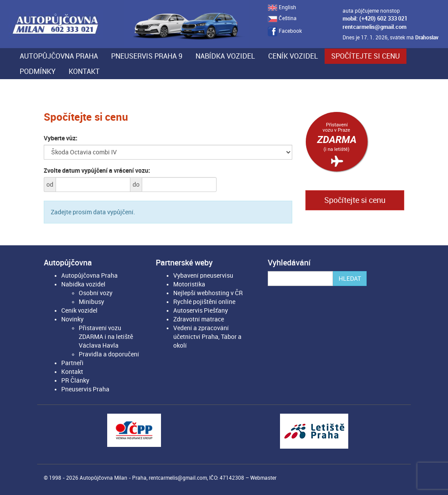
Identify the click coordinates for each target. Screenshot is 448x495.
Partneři (72, 363)
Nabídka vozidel (225, 56)
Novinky (72, 319)
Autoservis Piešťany (201, 310)
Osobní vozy (96, 293)
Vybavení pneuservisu (203, 275)
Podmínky (38, 71)
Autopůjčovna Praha (59, 56)
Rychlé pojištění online (204, 302)
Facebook (285, 31)
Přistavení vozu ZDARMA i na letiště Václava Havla (106, 337)
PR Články (75, 380)
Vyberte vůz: (61, 138)
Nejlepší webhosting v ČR (208, 293)
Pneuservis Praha (85, 389)
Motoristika (189, 284)
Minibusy (91, 302)
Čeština (282, 18)
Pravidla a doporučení (109, 354)
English (282, 7)
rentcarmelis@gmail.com (374, 27)
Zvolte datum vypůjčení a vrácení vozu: (97, 171)
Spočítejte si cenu (366, 56)
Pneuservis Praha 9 (147, 56)
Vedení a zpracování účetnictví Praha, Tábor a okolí (207, 337)
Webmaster (263, 478)
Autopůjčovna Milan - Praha (113, 478)
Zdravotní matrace (199, 319)
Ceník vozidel (293, 56)
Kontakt (84, 71)
